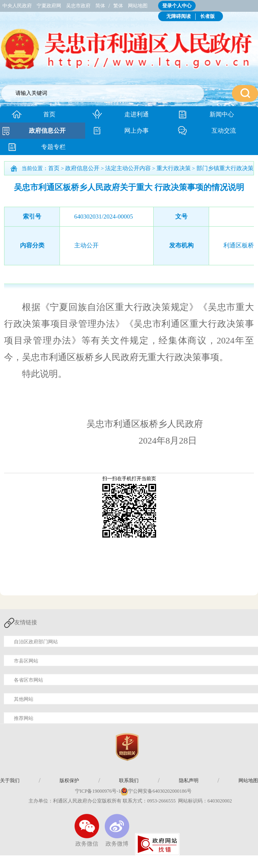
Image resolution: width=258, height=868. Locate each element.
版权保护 (69, 781)
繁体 (118, 6)
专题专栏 (53, 147)
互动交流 (224, 131)
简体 (100, 6)
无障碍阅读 (179, 16)
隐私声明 (189, 781)
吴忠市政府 (78, 6)
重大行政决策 (174, 168)
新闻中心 (222, 114)
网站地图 (138, 6)
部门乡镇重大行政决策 (225, 168)
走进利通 (137, 114)
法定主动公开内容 (128, 168)
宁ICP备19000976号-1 (94, 791)
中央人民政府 (17, 6)
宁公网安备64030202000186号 (160, 791)
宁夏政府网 (49, 6)
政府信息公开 (47, 131)
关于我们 (10, 781)
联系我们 (129, 781)
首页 (49, 114)
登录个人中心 (177, 6)
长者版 (207, 16)
